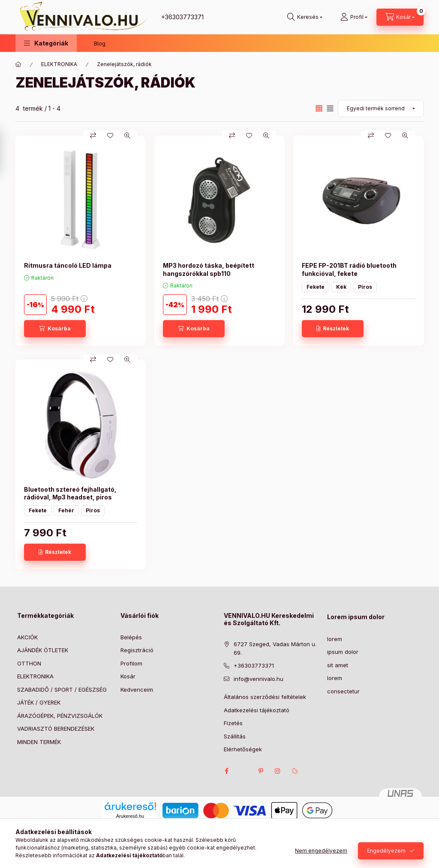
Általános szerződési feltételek (265, 697)
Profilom (131, 663)
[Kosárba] (55, 329)
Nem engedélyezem (321, 851)
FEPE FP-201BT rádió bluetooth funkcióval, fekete (349, 269)
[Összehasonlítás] (93, 136)
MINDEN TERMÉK (39, 742)
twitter (244, 771)
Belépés (131, 637)
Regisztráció (137, 650)
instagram (278, 771)
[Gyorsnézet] (127, 136)
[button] (46, 43)
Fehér (66, 510)
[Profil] (354, 17)
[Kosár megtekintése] (400, 17)
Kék (341, 287)
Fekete (316, 287)
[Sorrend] (381, 109)
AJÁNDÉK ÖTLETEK (43, 650)
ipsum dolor (343, 652)
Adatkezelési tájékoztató (257, 710)
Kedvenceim (137, 690)
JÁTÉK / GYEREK (39, 702)
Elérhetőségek (243, 749)
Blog (100, 43)
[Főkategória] (18, 64)
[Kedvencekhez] (110, 136)
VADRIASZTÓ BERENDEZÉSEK (56, 729)
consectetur (343, 691)
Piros (365, 287)
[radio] (330, 108)
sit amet (338, 665)
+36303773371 (182, 17)
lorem (335, 639)
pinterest (261, 771)
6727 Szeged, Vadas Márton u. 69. (275, 648)
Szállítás (235, 736)
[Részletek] (333, 329)
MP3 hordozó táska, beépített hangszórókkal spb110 (209, 269)
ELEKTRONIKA (59, 64)
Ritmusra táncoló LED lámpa (68, 265)
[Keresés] (305, 17)
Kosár (128, 676)
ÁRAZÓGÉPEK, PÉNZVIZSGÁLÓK (60, 716)
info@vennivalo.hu (259, 679)
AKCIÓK (27, 637)
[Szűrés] (9, 151)
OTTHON (29, 663)
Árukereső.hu (130, 816)
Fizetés (233, 723)
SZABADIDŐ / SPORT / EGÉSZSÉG (62, 690)
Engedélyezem (386, 851)
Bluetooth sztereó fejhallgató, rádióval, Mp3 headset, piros (70, 493)
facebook (226, 771)
